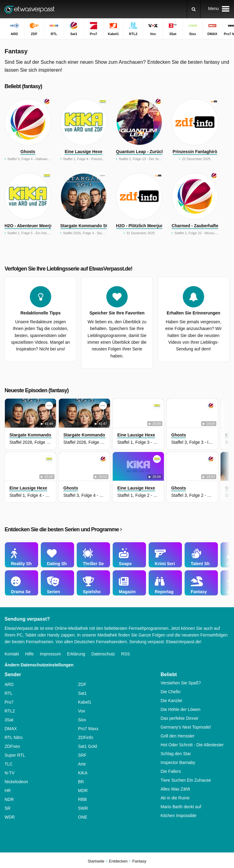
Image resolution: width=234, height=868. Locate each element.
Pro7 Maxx (88, 729)
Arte (82, 764)
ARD (9, 684)
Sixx (82, 720)
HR (8, 791)
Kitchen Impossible (179, 816)
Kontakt (12, 654)
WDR (10, 817)
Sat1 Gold (87, 746)
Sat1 (82, 693)
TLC (9, 764)
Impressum (50, 654)
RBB (82, 799)
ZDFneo (12, 746)
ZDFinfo (86, 737)
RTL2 (10, 711)
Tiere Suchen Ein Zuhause (186, 780)
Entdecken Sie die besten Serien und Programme (63, 529)
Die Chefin (170, 692)
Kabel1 (85, 702)
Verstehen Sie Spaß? (181, 683)
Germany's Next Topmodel (186, 727)
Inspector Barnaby (178, 762)
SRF (82, 755)
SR (7, 808)
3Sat (9, 720)
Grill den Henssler (177, 736)
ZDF (82, 684)
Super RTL (15, 755)
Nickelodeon (16, 782)
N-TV (10, 773)
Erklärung (76, 654)
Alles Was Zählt (175, 789)
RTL (9, 693)
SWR (83, 808)
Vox (82, 711)
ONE (83, 817)
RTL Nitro (14, 737)
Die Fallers (171, 771)
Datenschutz (103, 654)
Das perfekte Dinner (180, 718)
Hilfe (29, 654)
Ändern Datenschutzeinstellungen (39, 665)
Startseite (96, 861)
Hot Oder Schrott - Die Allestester (192, 745)
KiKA (83, 773)
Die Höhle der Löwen (181, 709)
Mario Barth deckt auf (181, 807)
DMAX (11, 729)
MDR (83, 791)
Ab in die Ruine (175, 798)
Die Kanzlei (171, 701)
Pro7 (9, 702)
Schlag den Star (176, 754)
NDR (9, 799)
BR (81, 782)
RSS (125, 654)
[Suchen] (194, 9)
